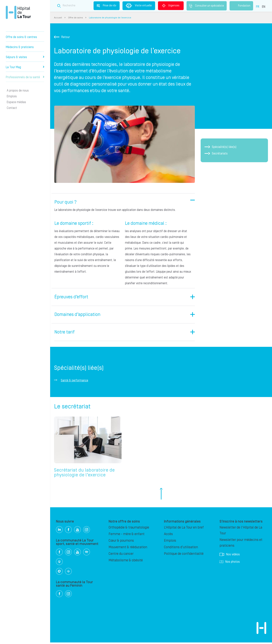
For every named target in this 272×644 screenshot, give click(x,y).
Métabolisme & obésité (126, 562)
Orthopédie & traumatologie (129, 529)
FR (258, 7)
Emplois (12, 96)
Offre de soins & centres (21, 37)
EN (264, 7)
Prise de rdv (107, 6)
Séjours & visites (25, 57)
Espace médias (16, 102)
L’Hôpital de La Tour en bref (184, 529)
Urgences (171, 6)
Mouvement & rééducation (128, 549)
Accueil (58, 18)
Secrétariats (216, 154)
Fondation (241, 6)
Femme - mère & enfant (127, 536)
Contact (12, 108)
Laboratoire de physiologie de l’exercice (110, 18)
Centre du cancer (121, 555)
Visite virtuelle (139, 6)
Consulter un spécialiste (207, 6)
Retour (62, 37)
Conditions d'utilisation (181, 549)
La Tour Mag (25, 67)
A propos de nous (18, 91)
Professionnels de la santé (25, 77)
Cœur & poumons (121, 542)
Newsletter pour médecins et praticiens (241, 544)
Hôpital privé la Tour (18, 12)
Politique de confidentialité (184, 555)
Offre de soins (75, 18)
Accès (168, 536)
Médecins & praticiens (20, 47)
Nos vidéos (230, 556)
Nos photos (230, 563)
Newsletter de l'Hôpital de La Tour (241, 532)
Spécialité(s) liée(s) (220, 147)
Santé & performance (74, 380)
